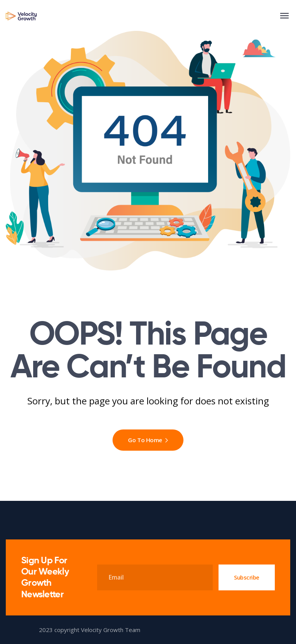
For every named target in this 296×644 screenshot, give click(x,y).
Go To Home (148, 440)
